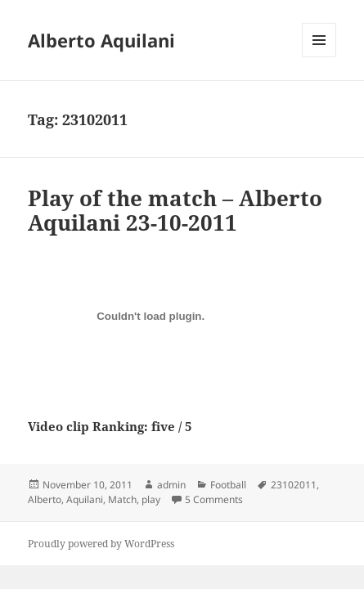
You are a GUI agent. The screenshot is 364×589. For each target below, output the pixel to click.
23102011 (294, 485)
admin (171, 485)
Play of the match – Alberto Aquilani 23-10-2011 (175, 210)
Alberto (45, 499)
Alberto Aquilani (101, 40)
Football (228, 485)
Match (122, 499)
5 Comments (214, 499)
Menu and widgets (319, 57)
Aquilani (85, 499)
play (151, 499)
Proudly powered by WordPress (101, 544)
